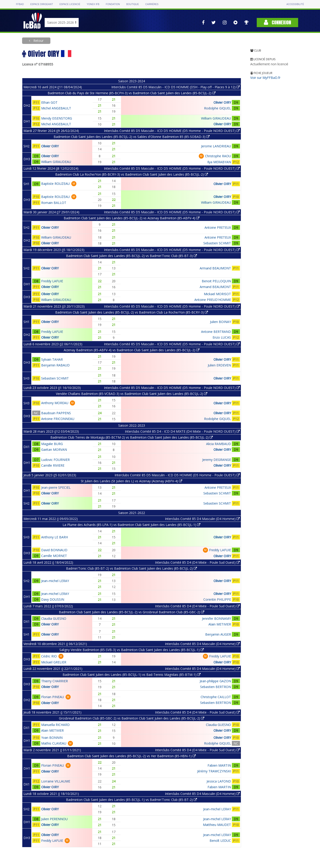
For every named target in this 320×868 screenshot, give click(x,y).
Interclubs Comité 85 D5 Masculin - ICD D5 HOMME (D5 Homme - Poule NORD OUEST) (172, 131)
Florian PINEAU (53, 697)
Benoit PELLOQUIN (216, 281)
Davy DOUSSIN (53, 599)
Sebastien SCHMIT (217, 243)
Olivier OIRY (222, 102)
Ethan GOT (49, 102)
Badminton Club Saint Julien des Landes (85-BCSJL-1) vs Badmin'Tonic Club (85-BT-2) (131, 800)
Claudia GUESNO (54, 618)
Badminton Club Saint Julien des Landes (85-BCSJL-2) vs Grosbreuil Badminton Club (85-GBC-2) (132, 612)
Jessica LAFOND (219, 781)
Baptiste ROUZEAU (55, 184)
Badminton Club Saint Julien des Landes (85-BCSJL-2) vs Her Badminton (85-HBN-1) (131, 756)
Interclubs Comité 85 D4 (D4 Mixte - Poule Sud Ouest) (197, 562)
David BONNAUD (54, 550)
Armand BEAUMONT (215, 268)
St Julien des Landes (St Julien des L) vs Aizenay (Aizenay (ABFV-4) (131, 481)
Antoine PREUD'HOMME (213, 300)
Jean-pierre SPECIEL (56, 487)
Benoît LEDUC (220, 841)
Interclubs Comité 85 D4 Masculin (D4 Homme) (202, 519)
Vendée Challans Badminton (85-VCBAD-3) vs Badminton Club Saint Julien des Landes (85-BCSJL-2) (132, 394)
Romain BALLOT (54, 203)
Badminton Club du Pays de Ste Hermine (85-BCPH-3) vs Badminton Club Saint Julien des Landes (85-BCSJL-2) (132, 93)
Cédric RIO (49, 656)
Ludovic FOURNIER (55, 460)
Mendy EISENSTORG (57, 118)
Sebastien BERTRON (216, 687)
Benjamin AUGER (218, 634)
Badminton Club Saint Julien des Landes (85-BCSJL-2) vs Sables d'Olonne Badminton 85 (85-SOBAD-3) (132, 137)
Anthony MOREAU (55, 403)
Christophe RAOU (218, 156)
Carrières (152, 4)
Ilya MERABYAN (219, 162)
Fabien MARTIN (219, 765)
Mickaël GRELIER (54, 662)
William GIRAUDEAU (216, 118)
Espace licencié (70, 4)
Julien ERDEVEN (219, 365)
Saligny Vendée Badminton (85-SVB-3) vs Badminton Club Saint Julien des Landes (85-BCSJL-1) (132, 650)
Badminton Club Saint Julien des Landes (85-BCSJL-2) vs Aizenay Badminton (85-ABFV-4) (132, 218)
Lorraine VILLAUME (56, 781)
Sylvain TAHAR (52, 359)
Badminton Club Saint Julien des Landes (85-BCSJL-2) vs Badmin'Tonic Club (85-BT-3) (131, 256)
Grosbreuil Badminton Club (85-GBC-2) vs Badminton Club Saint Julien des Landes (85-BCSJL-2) (132, 718)
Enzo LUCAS (222, 337)
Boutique (133, 4)
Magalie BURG (52, 444)
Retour (38, 41)
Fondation (113, 4)
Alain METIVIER (220, 624)
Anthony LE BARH (55, 537)
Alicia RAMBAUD (219, 444)
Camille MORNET (54, 556)
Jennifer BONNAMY (216, 618)
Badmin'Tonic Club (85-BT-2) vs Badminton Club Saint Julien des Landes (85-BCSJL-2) (131, 568)
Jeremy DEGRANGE (217, 460)
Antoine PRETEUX (218, 227)
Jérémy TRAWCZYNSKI (214, 771)
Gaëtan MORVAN (54, 450)
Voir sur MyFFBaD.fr (265, 78)
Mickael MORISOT (217, 294)
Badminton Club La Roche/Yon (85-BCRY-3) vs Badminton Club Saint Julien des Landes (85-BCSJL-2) (132, 174)
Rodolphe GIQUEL (218, 108)
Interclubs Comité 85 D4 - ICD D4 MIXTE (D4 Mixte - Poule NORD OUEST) (182, 431)
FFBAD (20, 4)
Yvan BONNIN (52, 738)
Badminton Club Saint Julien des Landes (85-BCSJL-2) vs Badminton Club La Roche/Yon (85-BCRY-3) (132, 312)
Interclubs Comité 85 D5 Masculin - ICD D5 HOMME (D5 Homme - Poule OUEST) (177, 475)
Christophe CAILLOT (216, 697)
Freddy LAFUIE (52, 281)
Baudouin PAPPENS (56, 413)
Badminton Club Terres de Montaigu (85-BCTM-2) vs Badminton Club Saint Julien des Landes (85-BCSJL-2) (132, 437)
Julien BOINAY (221, 322)
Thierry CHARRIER (55, 681)
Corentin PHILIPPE (217, 599)
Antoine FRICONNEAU (58, 419)
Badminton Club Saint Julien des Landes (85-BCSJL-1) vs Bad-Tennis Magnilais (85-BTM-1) (132, 675)
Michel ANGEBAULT (56, 108)
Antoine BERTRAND (216, 332)
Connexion (277, 22)
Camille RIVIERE (53, 465)
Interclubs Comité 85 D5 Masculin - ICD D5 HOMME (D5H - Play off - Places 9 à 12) (176, 87)
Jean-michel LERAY (55, 581)
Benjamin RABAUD (55, 365)
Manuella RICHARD (55, 725)
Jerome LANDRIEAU (216, 146)
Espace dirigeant (42, 4)
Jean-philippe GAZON (215, 681)
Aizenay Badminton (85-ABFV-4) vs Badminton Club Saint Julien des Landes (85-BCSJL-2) (132, 350)
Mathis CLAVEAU (54, 743)
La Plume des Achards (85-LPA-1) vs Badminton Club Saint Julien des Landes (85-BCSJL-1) (131, 525)
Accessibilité (295, 4)
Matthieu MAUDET (217, 825)
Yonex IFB (93, 4)
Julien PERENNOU (54, 819)
